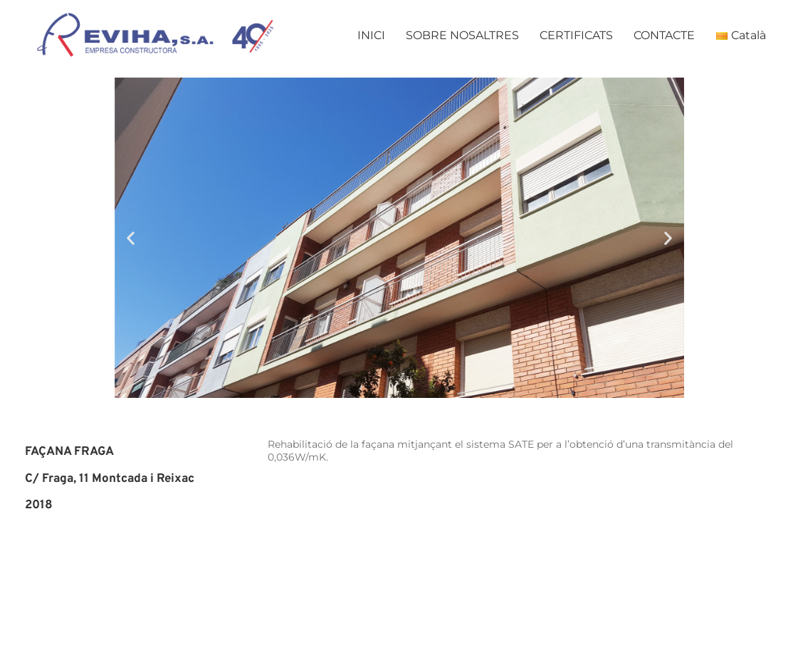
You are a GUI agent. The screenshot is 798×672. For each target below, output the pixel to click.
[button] (131, 238)
